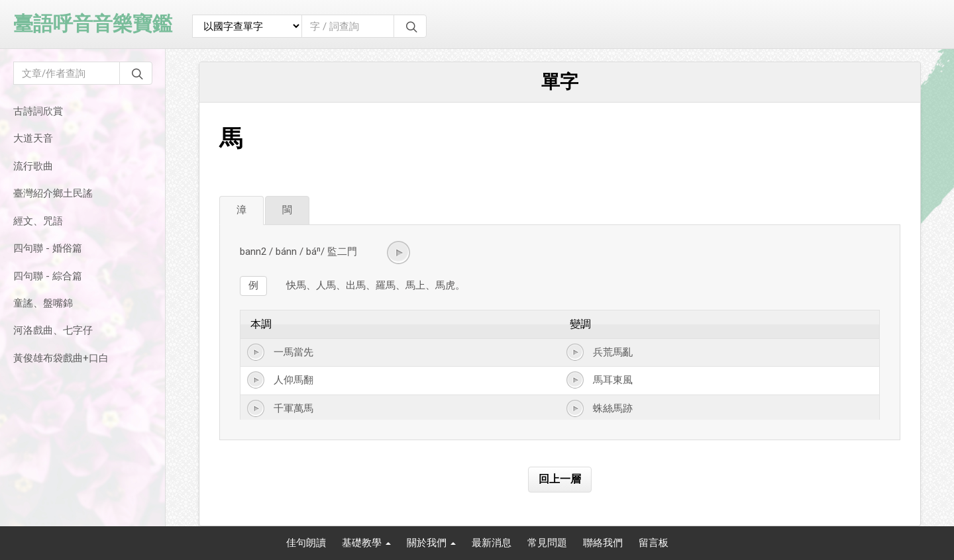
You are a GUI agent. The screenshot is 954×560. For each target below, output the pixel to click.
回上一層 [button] (560, 479)
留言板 (654, 543)
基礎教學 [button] (366, 543)
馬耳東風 (613, 380)
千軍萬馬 (293, 408)
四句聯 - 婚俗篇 (48, 248)
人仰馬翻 (293, 380)
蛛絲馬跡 (613, 408)
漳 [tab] (241, 210)
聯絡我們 (603, 543)
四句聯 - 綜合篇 (48, 276)
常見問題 (547, 543)
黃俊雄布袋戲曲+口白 (61, 358)
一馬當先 (293, 352)
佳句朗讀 (306, 543)
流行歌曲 (33, 166)
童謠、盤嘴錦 (43, 303)
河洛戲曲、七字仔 (53, 330)
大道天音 (33, 138)
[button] (398, 253)
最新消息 (492, 543)
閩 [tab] (287, 210)
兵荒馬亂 (613, 352)
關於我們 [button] (431, 543)
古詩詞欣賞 (38, 111)
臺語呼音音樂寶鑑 (93, 23)
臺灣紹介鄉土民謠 (53, 193)
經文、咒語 (38, 221)
